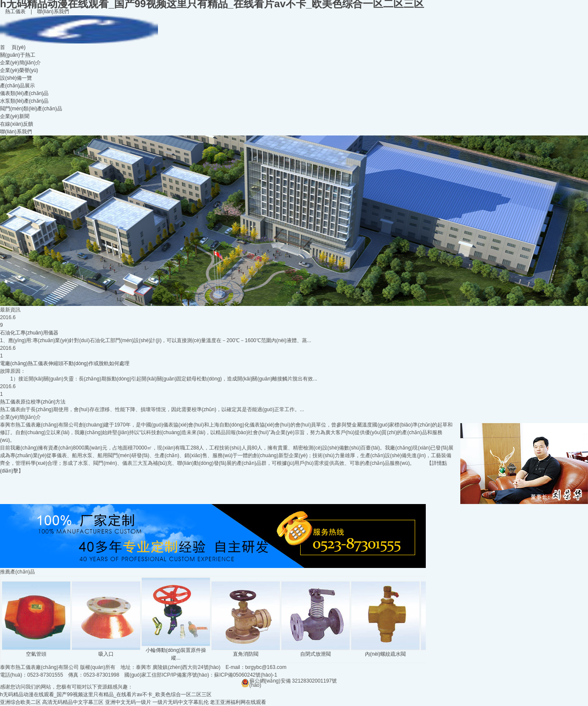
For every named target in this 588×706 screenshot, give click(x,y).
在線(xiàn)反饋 (17, 124)
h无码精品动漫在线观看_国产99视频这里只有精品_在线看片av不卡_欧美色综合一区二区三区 (106, 694)
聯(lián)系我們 (53, 12)
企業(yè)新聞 (15, 116)
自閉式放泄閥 (316, 651)
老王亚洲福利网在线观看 (238, 702)
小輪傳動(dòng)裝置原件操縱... (176, 651)
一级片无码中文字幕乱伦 (181, 702)
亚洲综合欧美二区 (20, 702)
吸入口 (106, 651)
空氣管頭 (36, 651)
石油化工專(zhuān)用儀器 (29, 333)
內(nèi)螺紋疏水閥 (385, 651)
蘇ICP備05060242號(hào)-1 (246, 675)
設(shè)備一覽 (16, 78)
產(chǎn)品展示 (17, 86)
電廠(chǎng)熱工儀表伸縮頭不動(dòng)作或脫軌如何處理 (65, 363)
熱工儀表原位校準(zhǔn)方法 (33, 402)
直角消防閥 (246, 651)
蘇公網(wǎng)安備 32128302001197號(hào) (289, 681)
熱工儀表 (15, 12)
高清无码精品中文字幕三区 (73, 702)
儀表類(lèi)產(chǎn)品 (24, 93)
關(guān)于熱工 (18, 55)
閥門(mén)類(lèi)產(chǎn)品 (31, 109)
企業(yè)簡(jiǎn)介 (20, 63)
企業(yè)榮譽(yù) (19, 70)
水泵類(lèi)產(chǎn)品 (24, 101)
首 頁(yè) (13, 47)
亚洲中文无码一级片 (128, 702)
